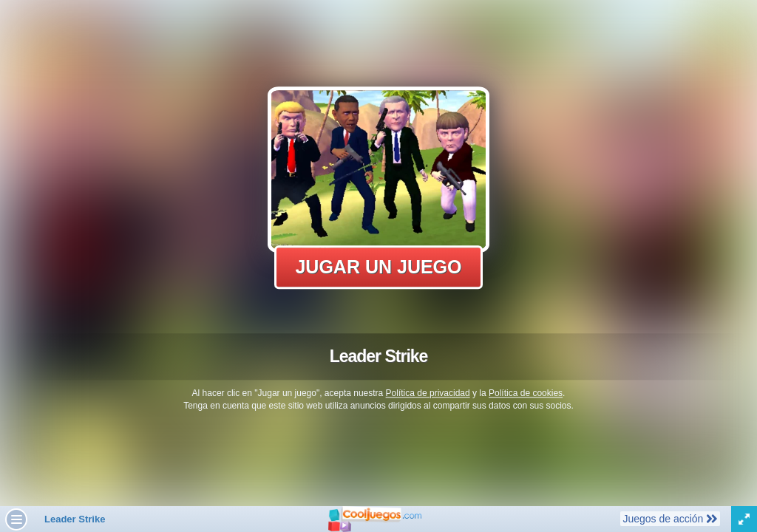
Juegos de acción (670, 518)
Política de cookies (526, 393)
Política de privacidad (428, 393)
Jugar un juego (378, 267)
